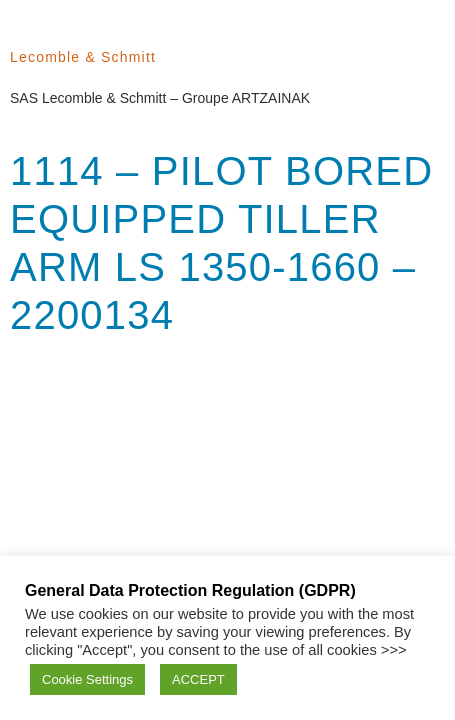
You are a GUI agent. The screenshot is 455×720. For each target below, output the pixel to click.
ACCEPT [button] (198, 679)
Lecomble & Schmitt (83, 57)
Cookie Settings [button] (87, 679)
